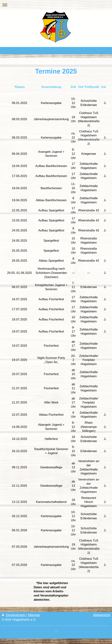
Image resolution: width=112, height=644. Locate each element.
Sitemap (34, 615)
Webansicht (102, 615)
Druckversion (14, 615)
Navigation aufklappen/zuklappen (56, 5)
